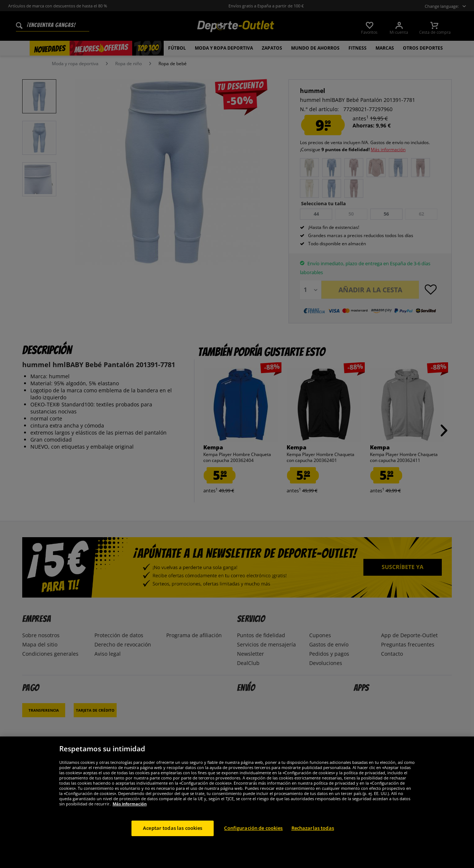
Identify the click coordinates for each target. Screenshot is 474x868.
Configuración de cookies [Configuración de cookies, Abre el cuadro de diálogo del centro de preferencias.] (253, 828)
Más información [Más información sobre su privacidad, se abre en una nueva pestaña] (130, 804)
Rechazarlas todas (313, 828)
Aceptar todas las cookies (173, 828)
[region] (237, 802)
